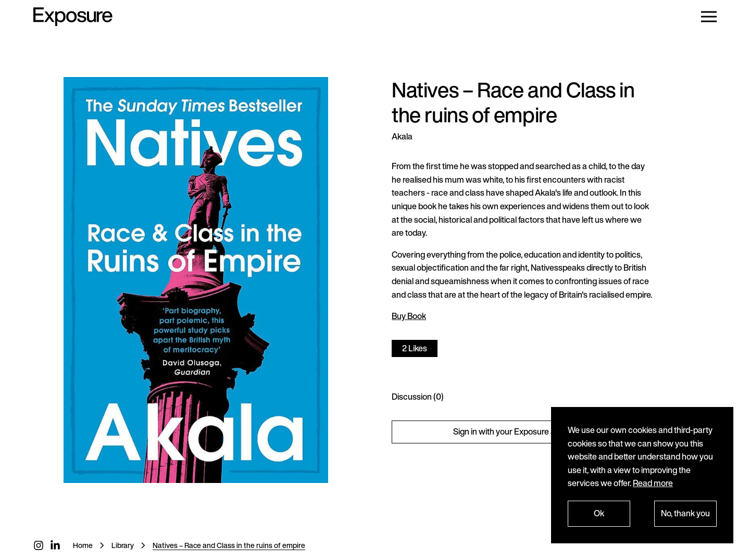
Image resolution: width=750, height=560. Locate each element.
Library (123, 545)
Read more (653, 483)
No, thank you (685, 513)
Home (83, 545)
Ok (599, 513)
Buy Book (409, 316)
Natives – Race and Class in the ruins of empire (229, 545)
